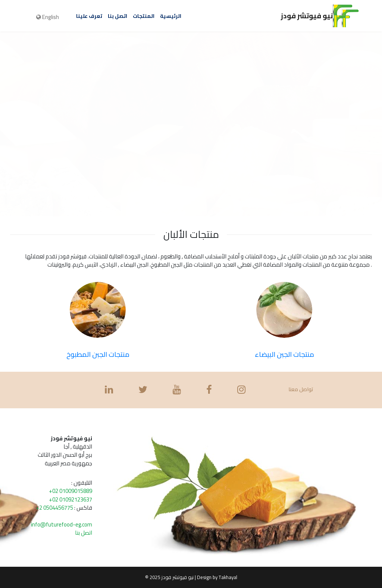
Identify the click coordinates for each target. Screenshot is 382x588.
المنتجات (144, 16)
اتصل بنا (118, 16)
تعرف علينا (89, 16)
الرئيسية (171, 16)
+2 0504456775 (54, 508)
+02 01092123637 (71, 499)
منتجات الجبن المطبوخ (98, 354)
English (48, 17)
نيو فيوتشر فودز (320, 15)
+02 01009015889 (71, 491)
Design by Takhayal (217, 577)
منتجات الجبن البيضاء (284, 354)
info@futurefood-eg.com (62, 524)
